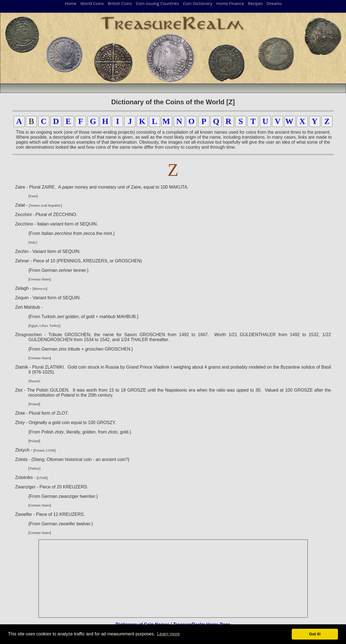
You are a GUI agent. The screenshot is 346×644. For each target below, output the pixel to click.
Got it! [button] (315, 634)
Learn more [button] (168, 634)
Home (71, 3)
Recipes (255, 3)
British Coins (120, 3)
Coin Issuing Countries (157, 3)
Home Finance (230, 3)
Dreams (274, 3)
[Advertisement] (173, 579)
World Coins (92, 3)
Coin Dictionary (198, 3)
